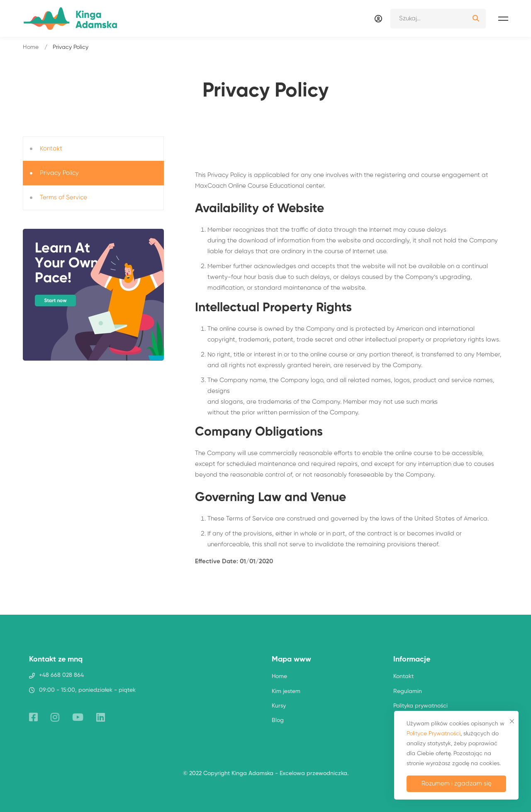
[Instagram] (55, 717)
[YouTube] (78, 717)
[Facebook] (33, 717)
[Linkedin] (101, 717)
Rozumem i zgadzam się (457, 784)
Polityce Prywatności (434, 734)
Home (31, 47)
